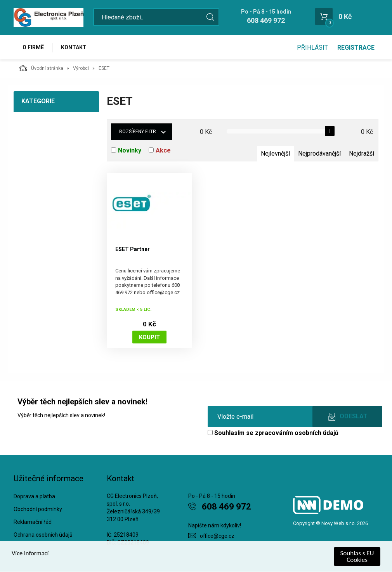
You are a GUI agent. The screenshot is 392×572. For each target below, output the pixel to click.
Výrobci (81, 69)
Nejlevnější (275, 154)
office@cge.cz (217, 536)
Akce (163, 151)
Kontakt (74, 47)
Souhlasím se (273, 433)
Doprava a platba (34, 497)
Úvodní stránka (41, 68)
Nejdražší (362, 154)
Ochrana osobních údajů (43, 535)
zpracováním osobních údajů (297, 433)
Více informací (31, 554)
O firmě (33, 47)
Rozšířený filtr (138, 132)
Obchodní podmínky (38, 510)
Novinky (130, 151)
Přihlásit (312, 48)
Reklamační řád (33, 522)
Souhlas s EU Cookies (357, 556)
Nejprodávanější (319, 154)
